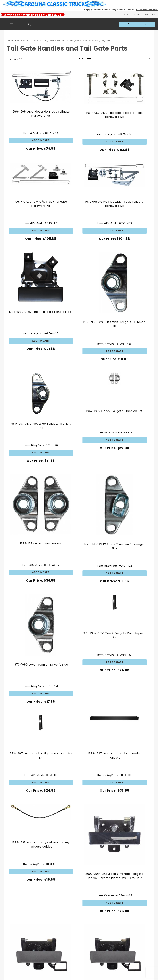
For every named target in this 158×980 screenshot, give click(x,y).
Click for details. (147, 9)
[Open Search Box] (30, 24)
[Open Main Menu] (12, 24)
